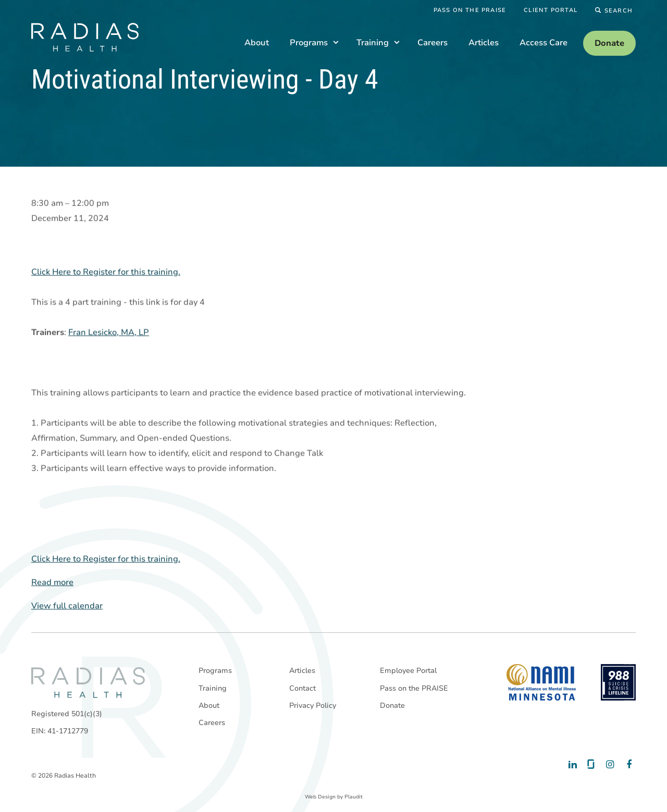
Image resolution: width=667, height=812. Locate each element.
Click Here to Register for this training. (106, 272)
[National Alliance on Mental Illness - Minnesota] (541, 682)
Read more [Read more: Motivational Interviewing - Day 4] (52, 583)
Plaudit (354, 797)
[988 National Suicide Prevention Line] (618, 682)
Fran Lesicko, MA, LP (109, 333)
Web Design (320, 797)
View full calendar (67, 606)
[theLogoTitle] (85, 37)
